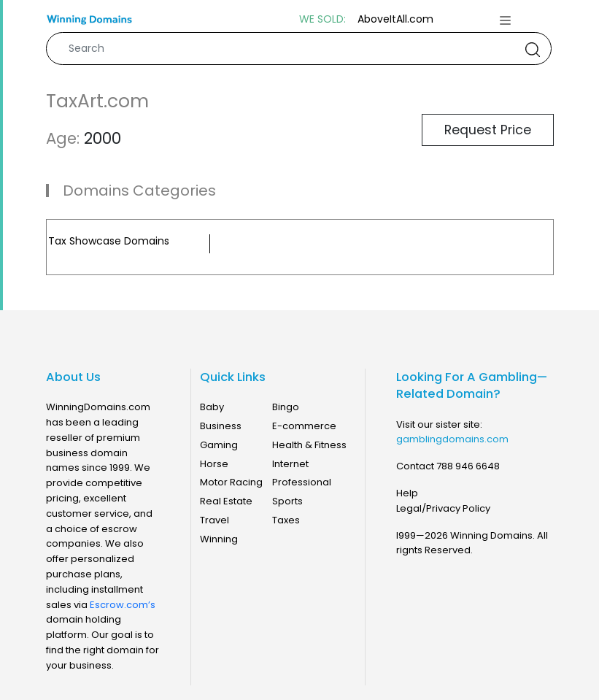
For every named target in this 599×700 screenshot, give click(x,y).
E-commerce (304, 426)
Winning (219, 539)
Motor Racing (231, 482)
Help (407, 493)
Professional (302, 482)
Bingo (286, 407)
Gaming (219, 445)
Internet (290, 464)
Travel (215, 520)
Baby (212, 407)
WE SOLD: (322, 19)
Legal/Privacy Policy (443, 508)
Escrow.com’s (123, 605)
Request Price (488, 130)
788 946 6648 (468, 466)
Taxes (286, 520)
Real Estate (226, 501)
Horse (214, 464)
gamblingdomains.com (452, 439)
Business (221, 426)
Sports (287, 501)
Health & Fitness (309, 445)
